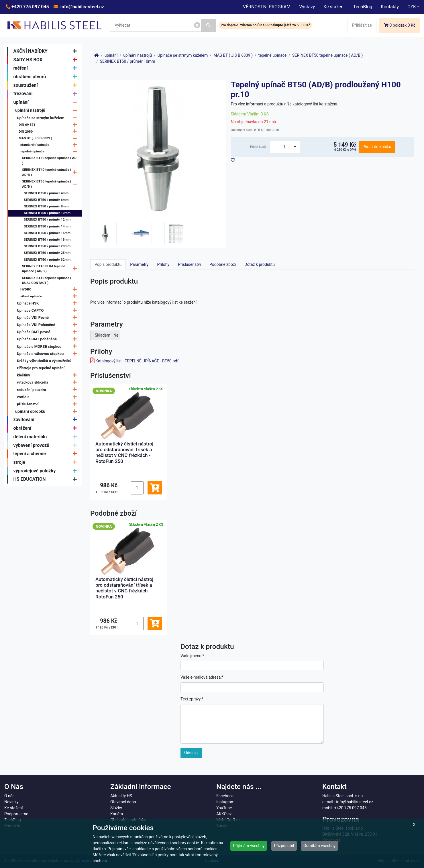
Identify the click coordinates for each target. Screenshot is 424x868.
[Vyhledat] (209, 25)
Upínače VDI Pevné (48, 318)
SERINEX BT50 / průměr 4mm (46, 193)
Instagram (225, 802)
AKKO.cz (224, 814)
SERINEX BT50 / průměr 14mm (47, 226)
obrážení (47, 428)
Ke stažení (334, 7)
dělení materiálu (47, 437)
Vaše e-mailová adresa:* (202, 677)
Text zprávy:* (192, 699)
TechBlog (363, 7)
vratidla (48, 397)
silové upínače (50, 296)
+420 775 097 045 (30, 7)
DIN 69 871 (49, 125)
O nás (9, 796)
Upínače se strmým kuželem (48, 118)
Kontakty (390, 7)
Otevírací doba (123, 802)
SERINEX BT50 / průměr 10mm (47, 213)
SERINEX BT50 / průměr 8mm (46, 206)
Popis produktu (108, 264)
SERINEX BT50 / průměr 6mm (46, 200)
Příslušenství (189, 264)
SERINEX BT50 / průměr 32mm (47, 260)
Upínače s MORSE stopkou (48, 346)
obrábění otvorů (47, 77)
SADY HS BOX (47, 60)
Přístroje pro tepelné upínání (41, 368)
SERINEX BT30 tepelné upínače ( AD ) (49, 160)
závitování (47, 420)
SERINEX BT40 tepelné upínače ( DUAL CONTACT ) (47, 280)
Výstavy (307, 7)
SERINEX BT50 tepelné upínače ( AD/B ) (51, 184)
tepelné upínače (50, 151)
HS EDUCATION (47, 480)
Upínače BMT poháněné (48, 339)
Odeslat (191, 753)
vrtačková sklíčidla (48, 383)
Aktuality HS (121, 796)
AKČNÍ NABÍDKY (47, 51)
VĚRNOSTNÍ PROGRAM (267, 7)
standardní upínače (50, 145)
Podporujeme (16, 814)
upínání (47, 102)
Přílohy (163, 264)
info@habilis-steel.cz (82, 7)
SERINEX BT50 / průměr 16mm (47, 233)
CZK (412, 7)
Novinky (11, 802)
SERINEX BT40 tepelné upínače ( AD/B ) (51, 172)
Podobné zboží (223, 264)
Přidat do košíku (377, 147)
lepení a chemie (47, 454)
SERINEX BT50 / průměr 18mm (47, 239)
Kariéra (117, 814)
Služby (116, 808)
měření (47, 68)
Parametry (139, 264)
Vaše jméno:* (192, 656)
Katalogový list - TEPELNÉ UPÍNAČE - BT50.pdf (137, 361)
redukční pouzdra (48, 390)
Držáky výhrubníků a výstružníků (44, 361)
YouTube (224, 808)
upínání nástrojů (47, 110)
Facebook (225, 796)
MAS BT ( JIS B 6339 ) (49, 138)
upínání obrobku (47, 412)
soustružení (47, 85)
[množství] (284, 147)
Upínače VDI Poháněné (48, 325)
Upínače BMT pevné (48, 332)
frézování (47, 94)
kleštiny (48, 375)
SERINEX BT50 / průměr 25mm (47, 253)
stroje (47, 462)
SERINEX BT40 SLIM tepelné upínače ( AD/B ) (51, 269)
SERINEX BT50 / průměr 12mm (47, 219)
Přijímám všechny (249, 846)
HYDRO (50, 290)
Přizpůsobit (284, 846)
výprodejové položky (47, 471)
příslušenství (48, 404)
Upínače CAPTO (48, 310)
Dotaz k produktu (260, 264)
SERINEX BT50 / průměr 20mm (47, 246)
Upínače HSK (48, 303)
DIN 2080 (49, 132)
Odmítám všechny (319, 846)
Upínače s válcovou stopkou (48, 354)
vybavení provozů (47, 445)
